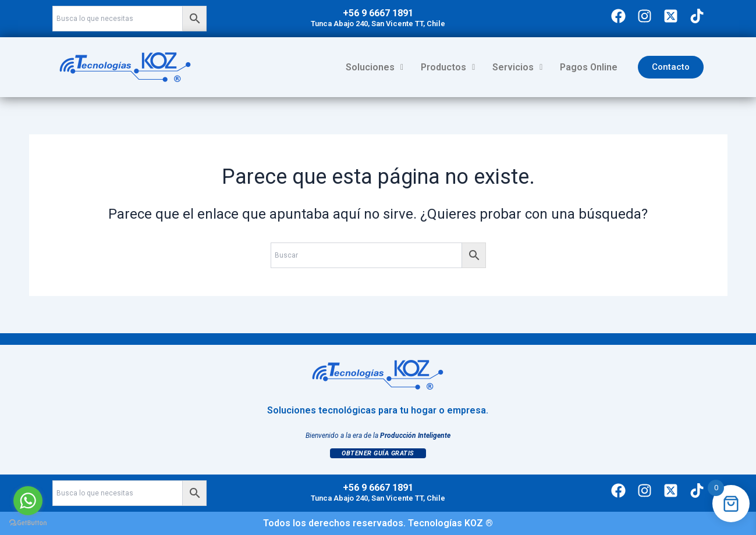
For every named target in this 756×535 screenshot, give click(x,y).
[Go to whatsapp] (28, 501)
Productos (448, 67)
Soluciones (375, 67)
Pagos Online (589, 67)
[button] (375, 67)
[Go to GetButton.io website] (28, 523)
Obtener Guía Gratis (378, 453)
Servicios (517, 67)
